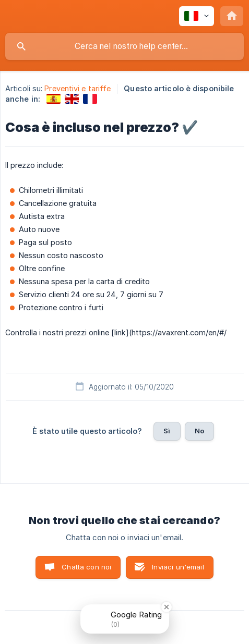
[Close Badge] (167, 607)
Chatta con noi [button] (86, 567)
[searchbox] (124, 46)
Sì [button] (167, 431)
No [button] (199, 431)
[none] (197, 16)
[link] (54, 99)
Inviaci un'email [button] (178, 567)
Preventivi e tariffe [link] (78, 88)
